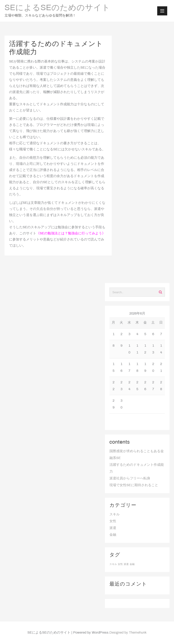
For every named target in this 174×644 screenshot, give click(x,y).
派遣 (113, 528)
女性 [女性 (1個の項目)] (120, 564)
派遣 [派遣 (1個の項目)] (126, 564)
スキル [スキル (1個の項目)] (113, 564)
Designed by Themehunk (128, 633)
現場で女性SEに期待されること (134, 485)
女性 (113, 521)
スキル (115, 514)
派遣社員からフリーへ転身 (130, 478)
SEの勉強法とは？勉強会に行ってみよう (71, 233)
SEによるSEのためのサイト (57, 8)
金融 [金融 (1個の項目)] (132, 564)
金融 (113, 535)
